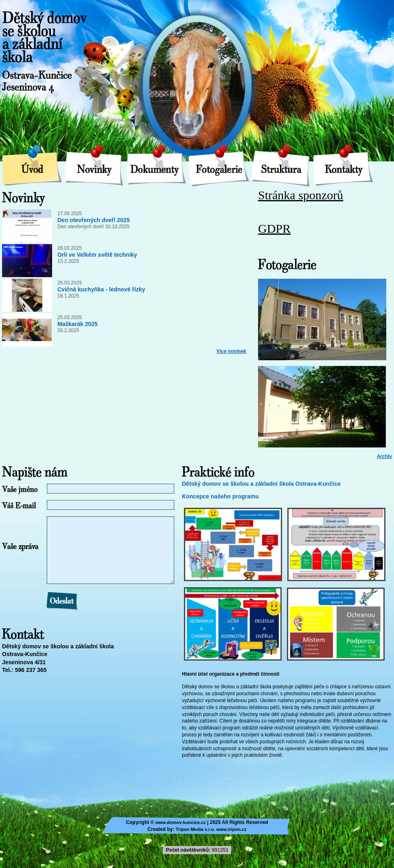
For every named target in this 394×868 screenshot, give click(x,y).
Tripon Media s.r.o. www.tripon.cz (211, 829)
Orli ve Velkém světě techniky (97, 255)
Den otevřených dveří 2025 (93, 220)
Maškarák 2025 (78, 324)
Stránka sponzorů (301, 195)
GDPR (274, 229)
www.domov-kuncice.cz (181, 822)
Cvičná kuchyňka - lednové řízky (101, 289)
